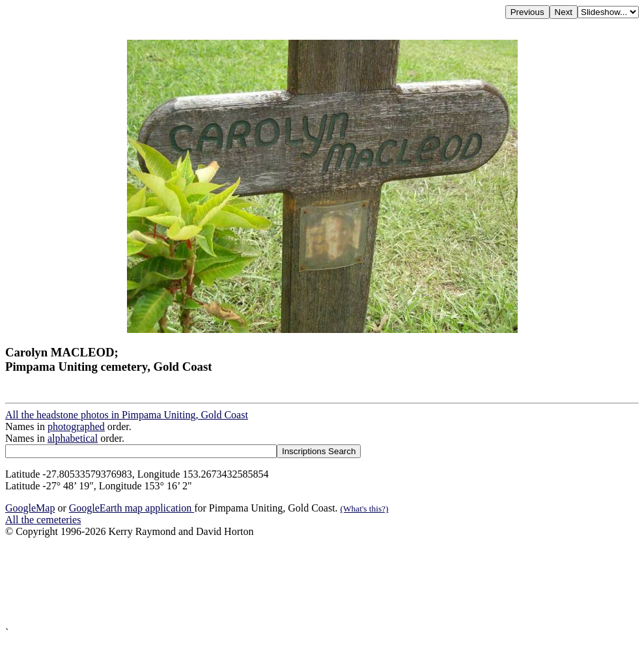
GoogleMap (30, 508)
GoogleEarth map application (132, 508)
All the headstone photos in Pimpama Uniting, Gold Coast (127, 415)
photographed (76, 426)
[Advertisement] (322, 582)
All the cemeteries (43, 520)
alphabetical (73, 438)
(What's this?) (365, 509)
